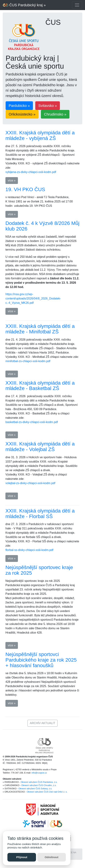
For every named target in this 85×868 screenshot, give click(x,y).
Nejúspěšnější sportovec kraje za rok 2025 (39, 570)
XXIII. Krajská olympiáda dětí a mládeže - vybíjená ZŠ (40, 135)
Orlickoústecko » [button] (22, 114)
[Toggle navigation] (77, 5)
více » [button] (12, 180)
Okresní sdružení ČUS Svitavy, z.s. (35, 789)
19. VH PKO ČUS (25, 189)
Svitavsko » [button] (48, 106)
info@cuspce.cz (39, 773)
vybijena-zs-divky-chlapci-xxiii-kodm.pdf (31, 172)
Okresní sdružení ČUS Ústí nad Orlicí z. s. (47, 792)
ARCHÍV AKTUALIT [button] (42, 723)
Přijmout (22, 857)
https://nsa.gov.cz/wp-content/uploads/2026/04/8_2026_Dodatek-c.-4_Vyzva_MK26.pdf (33, 298)
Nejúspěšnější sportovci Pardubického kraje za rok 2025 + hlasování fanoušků (41, 660)
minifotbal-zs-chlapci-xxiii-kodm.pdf (28, 361)
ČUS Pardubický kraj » (24, 5)
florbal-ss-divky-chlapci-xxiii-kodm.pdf (29, 550)
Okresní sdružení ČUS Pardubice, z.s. (39, 782)
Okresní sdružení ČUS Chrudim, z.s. (39, 785)
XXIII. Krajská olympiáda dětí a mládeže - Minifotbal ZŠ (40, 329)
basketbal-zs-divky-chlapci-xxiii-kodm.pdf (32, 422)
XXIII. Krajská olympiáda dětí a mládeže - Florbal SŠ (40, 514)
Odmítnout (52, 857)
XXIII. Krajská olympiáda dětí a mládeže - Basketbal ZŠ (40, 386)
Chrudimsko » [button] (55, 114)
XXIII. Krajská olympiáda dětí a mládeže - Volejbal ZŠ (40, 447)
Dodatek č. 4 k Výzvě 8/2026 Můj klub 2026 (42, 226)
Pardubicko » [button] (19, 106)
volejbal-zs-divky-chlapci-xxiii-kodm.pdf (30, 483)
